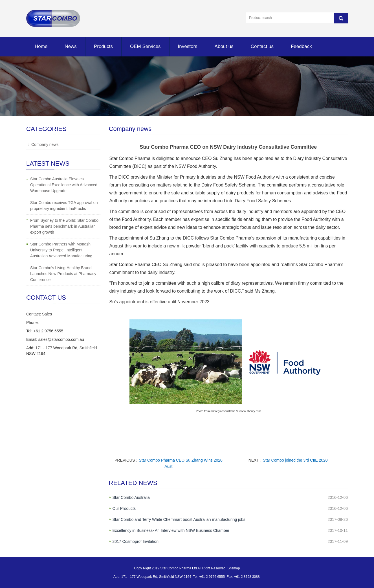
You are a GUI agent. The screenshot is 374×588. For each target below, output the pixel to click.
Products (103, 46)
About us (224, 46)
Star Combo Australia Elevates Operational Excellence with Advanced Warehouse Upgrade (64, 185)
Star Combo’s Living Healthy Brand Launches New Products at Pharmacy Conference (63, 274)
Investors (188, 46)
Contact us (262, 46)
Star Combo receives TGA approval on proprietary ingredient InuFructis (64, 206)
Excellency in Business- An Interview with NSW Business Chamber (171, 530)
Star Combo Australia (131, 497)
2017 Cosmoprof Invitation (136, 541)
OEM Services (145, 46)
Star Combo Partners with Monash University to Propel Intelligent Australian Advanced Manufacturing (61, 250)
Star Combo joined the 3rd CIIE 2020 (295, 460)
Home (41, 46)
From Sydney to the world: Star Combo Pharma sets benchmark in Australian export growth (64, 226)
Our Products (124, 508)
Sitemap (234, 568)
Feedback (301, 46)
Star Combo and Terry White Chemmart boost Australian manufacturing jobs (179, 519)
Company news (45, 144)
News (71, 46)
